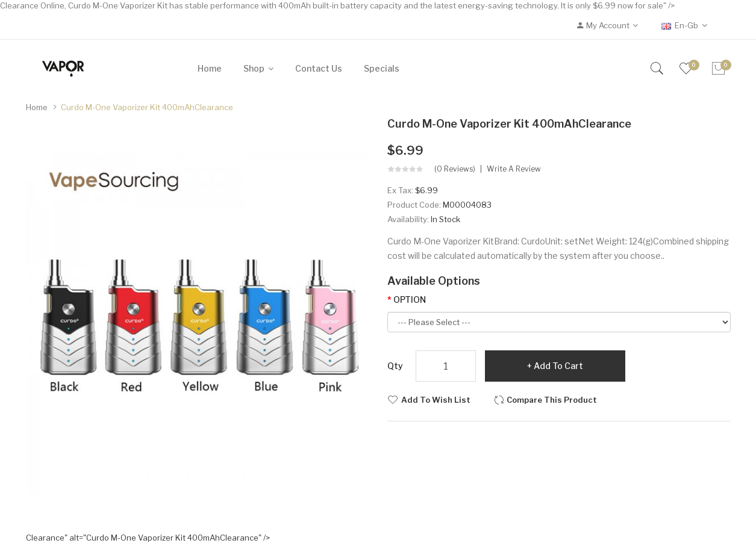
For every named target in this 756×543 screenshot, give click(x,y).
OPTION (410, 299)
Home (37, 107)
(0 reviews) (455, 169)
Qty (395, 366)
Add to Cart (558, 366)
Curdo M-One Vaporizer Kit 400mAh (147, 107)
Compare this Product (552, 400)
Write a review (514, 169)
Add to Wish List (436, 400)
